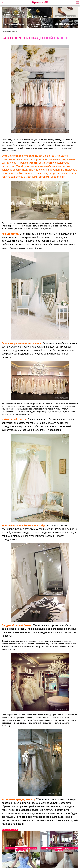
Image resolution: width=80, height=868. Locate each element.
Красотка (5, 31)
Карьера (14, 31)
